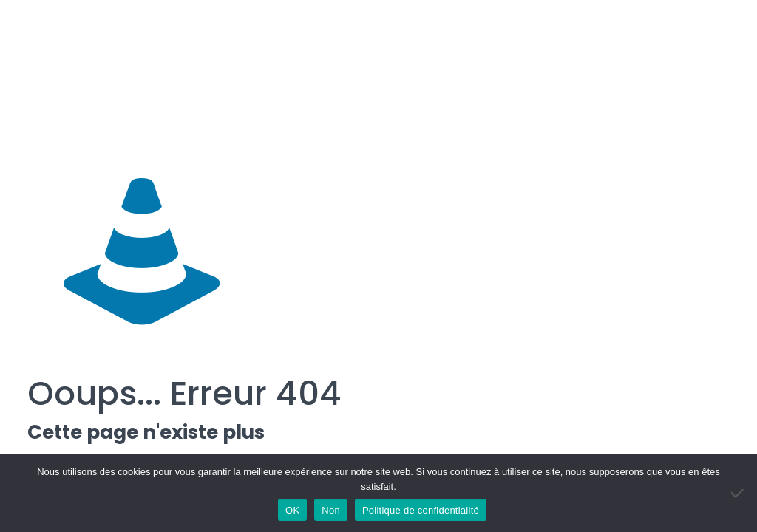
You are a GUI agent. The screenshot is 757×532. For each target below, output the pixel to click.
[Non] (739, 493)
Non (331, 510)
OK (292, 510)
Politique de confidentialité (421, 510)
